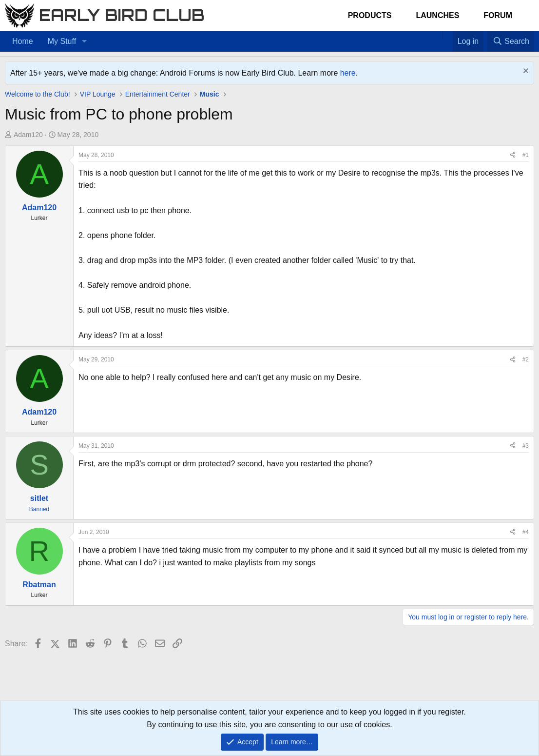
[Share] (513, 155)
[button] (84, 41)
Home (23, 41)
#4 (526, 532)
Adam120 (28, 135)
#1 (526, 155)
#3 (526, 446)
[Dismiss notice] (525, 72)
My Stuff (62, 41)
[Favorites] (448, 35)
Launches (437, 15)
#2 (526, 359)
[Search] (511, 41)
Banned (39, 509)
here (348, 73)
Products (370, 15)
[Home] (438, 35)
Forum (498, 15)
